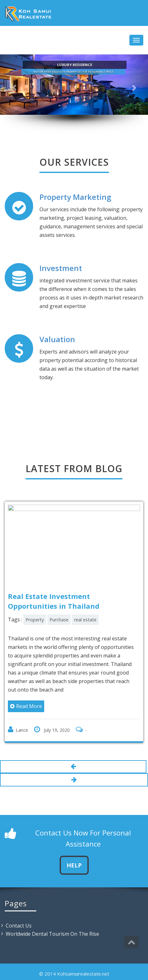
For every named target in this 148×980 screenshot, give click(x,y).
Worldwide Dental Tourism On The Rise (52, 934)
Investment (61, 268)
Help (74, 865)
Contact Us (19, 926)
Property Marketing (75, 197)
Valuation (57, 339)
